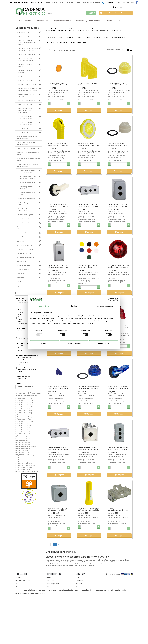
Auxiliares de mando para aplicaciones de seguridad (28, 178)
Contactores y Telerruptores (88, 21)
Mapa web (19, 587)
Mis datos (79, 584)
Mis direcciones (81, 587)
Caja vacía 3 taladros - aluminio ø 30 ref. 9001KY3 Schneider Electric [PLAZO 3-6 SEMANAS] (119, 448)
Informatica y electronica (25, 265)
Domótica (21, 76)
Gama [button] (105, 37)
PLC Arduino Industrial (24, 253)
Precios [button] (61, 37)
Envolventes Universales (26, 80)
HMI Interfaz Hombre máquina (28, 84)
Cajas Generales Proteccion (26, 249)
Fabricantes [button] (71, 37)
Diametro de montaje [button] (93, 37)
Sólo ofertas (22, 378)
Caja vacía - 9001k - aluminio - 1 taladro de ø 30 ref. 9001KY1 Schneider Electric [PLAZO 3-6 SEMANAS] (59, 509)
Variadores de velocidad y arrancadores (27, 210)
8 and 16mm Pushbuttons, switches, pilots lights (28, 172)
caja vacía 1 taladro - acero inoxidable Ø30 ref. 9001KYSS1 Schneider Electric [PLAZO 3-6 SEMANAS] (88, 448)
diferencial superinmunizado (61, 590)
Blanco (20, 317)
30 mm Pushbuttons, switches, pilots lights (26, 123)
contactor (43, 590)
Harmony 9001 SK (26, 132)
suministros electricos (84, 590)
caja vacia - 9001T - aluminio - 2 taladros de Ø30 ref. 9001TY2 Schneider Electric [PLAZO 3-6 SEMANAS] (119, 205)
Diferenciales (43, 21)
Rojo (19, 321)
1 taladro (21, 346)
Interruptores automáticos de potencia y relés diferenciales (28, 89)
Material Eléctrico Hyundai (25, 223)
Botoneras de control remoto (29, 183)
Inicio (19, 21)
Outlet (19, 282)
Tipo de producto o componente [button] (58, 42)
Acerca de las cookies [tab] (105, 306)
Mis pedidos (80, 580)
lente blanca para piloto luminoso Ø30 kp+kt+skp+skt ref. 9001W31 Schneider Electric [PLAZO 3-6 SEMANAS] (119, 145)
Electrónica (20, 241)
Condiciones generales (23, 580)
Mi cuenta (119, 7)
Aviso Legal (50, 580)
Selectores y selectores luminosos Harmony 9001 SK (28, 166)
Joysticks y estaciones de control (27, 194)
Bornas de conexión (23, 237)
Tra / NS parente (23, 324)
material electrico (30, 590)
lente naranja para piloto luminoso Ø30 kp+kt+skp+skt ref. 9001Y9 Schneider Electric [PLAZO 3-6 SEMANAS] (58, 84)
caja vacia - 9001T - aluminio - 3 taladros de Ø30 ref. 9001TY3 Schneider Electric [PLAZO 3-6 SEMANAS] (89, 205)
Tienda (29, 21)
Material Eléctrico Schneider (26, 32)
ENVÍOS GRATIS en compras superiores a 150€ (26, 2)
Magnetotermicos (62, 21)
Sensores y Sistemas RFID (27, 199)
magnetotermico (102, 590)
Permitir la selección (74, 343)
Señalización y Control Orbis (26, 245)
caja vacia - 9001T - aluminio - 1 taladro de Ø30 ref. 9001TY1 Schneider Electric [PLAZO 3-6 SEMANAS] (59, 266)
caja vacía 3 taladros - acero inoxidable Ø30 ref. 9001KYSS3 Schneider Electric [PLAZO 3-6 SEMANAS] (58, 448)
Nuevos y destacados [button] (79, 42)
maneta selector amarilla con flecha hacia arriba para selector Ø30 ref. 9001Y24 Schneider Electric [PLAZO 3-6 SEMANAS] (59, 145)
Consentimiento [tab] (43, 306)
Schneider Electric (23, 300)
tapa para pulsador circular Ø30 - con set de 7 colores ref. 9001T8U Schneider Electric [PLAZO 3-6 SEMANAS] (89, 266)
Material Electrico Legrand (25, 215)
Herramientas (21, 274)
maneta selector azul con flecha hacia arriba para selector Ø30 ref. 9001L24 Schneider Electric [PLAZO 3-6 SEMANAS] (119, 388)
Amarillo (21, 312)
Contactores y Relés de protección (26, 65)
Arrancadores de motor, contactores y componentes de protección (28, 42)
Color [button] (80, 37)
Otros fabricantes (23, 302)
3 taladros (21, 350)
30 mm (20, 330)
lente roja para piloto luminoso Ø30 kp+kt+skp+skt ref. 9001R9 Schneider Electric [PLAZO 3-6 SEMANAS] (119, 266)
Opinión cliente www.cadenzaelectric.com (30, 593)
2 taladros (21, 348)
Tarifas (110, 21)
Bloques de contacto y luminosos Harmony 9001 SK (27, 138)
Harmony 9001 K (26, 128)
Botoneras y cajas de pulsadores (26, 188)
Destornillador (22, 360)
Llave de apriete (23, 367)
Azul (19, 314)
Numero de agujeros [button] (118, 37)
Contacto (49, 577)
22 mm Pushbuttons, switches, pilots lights (26, 117)
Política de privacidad (53, 584)
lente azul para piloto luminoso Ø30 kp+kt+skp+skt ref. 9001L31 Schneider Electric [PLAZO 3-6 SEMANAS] (89, 388)
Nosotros (19, 577)
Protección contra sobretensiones (22, 228)
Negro (20, 319)
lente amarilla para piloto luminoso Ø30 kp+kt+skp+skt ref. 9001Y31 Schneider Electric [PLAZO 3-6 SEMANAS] (118, 84)
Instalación (20, 278)
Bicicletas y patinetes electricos (27, 257)
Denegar (44, 343)
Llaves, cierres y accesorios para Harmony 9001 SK (27, 144)
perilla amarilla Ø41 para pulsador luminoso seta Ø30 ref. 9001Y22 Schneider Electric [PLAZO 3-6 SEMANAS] (89, 145)
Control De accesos (23, 270)
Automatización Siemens (25, 233)
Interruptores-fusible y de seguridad (27, 95)
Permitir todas (104, 343)
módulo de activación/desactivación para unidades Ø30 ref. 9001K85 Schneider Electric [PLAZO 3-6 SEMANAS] (118, 509)
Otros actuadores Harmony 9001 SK (28, 149)
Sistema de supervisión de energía (27, 204)
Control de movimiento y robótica (26, 71)
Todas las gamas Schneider (26, 36)
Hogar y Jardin (21, 261)
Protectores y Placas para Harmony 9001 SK (28, 154)
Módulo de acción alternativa (27, 369)
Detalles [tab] (74, 306)
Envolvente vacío (23, 362)
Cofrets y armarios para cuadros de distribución (26, 59)
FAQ (17, 584)
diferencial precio (118, 590)
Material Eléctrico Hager (24, 219)
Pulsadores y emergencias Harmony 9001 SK (28, 160)
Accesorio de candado (25, 358)
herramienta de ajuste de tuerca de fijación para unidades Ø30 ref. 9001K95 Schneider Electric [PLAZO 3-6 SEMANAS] (89, 509)
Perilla (20, 371)
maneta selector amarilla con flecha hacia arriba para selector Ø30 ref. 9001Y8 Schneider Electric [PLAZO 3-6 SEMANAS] (89, 84)
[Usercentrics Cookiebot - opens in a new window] (109, 299)
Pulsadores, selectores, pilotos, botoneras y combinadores (26, 110)
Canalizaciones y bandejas (27, 54)
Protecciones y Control (25, 104)
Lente (20, 364)
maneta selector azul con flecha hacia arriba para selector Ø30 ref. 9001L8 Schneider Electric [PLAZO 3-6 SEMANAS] (59, 388)
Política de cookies (52, 587)
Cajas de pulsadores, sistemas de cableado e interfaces (28, 49)
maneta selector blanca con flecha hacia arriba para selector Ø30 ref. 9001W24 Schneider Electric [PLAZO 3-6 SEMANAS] (59, 205)
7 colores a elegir (23, 310)
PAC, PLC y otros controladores (28, 100)
